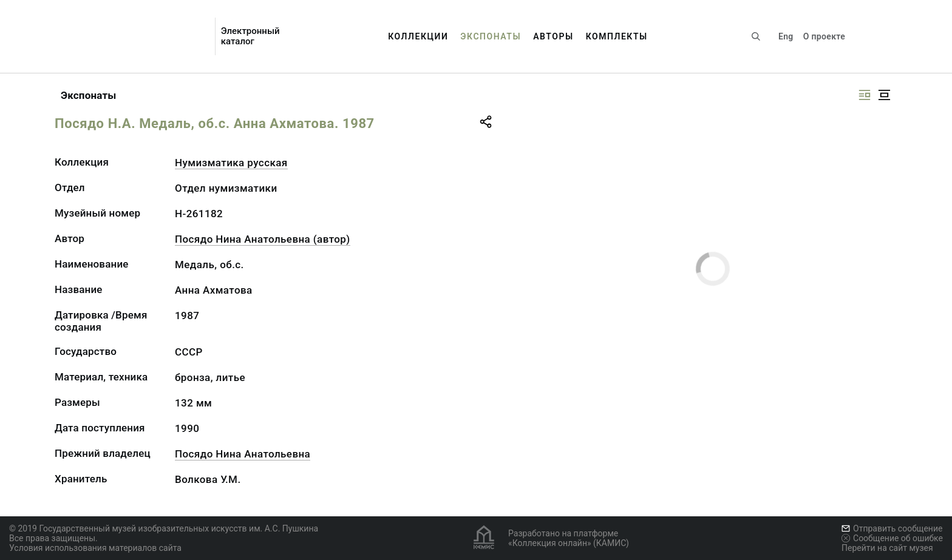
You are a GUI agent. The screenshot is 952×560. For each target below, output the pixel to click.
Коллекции (418, 36)
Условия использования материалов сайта (95, 548)
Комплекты (617, 36)
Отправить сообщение (892, 528)
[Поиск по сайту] (756, 36)
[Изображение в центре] (884, 95)
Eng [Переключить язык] (786, 36)
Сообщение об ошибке (892, 538)
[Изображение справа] (865, 95)
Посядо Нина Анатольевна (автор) (263, 239)
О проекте (824, 36)
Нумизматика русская (231, 163)
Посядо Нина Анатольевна (243, 454)
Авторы (553, 36)
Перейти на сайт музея (887, 548)
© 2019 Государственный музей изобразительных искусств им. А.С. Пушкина (164, 528)
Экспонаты (491, 36)
